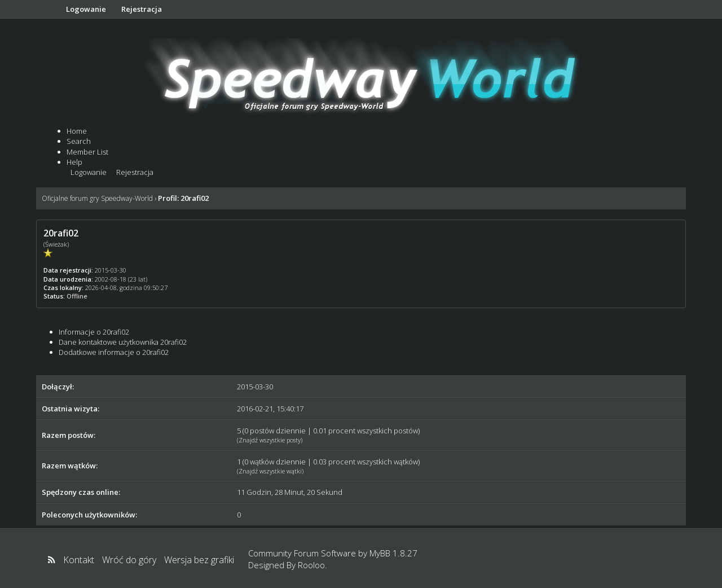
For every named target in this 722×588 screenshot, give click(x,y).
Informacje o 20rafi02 (94, 332)
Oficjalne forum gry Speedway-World (97, 198)
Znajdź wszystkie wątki (270, 471)
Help (74, 162)
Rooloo (311, 565)
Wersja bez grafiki (199, 560)
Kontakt (79, 560)
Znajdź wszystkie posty (270, 440)
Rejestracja (142, 9)
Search (79, 141)
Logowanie (86, 9)
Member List (87, 152)
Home (77, 131)
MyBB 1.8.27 (393, 553)
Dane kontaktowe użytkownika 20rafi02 (123, 342)
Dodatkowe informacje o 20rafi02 (114, 352)
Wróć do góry (129, 560)
